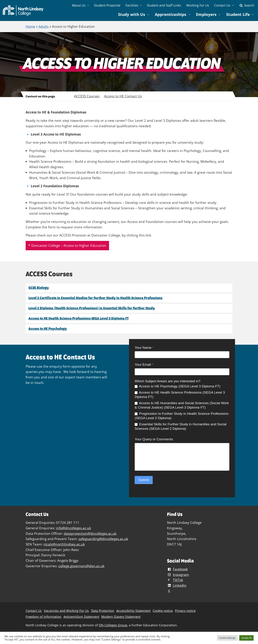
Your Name (144, 348)
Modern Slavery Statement (121, 617)
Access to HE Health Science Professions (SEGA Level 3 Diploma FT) (180, 395)
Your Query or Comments (154, 439)
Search (247, 5)
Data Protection (103, 611)
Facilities (132, 5)
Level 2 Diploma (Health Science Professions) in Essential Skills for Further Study (92, 308)
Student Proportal (107, 5)
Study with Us (132, 14)
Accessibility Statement (133, 611)
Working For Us (198, 5)
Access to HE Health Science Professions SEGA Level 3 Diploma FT (79, 318)
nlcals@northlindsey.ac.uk (64, 544)
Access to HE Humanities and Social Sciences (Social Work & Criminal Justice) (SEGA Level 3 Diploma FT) (182, 405)
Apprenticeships (171, 14)
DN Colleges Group (113, 625)
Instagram (178, 575)
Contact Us (222, 5)
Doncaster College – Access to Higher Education (69, 245)
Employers (206, 14)
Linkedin (177, 585)
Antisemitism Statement (81, 617)
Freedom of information (43, 617)
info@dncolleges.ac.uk (74, 528)
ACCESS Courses (87, 96)
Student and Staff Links (164, 5)
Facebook (177, 569)
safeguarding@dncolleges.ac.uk (103, 539)
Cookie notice (163, 611)
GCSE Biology (39, 288)
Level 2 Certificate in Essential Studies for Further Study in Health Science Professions (95, 298)
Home (30, 26)
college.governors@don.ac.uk (81, 566)
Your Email (144, 365)
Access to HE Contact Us (123, 96)
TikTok (175, 580)
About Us (79, 5)
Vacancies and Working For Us (66, 611)
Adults (44, 26)
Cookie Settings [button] (227, 638)
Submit (144, 480)
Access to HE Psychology (48, 329)
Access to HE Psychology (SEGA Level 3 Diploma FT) (178, 386)
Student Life (238, 14)
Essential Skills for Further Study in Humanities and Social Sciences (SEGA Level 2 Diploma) (181, 426)
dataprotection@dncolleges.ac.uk (90, 533)
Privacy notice (185, 611)
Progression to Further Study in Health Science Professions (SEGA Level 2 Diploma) (182, 416)
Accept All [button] (246, 638)
